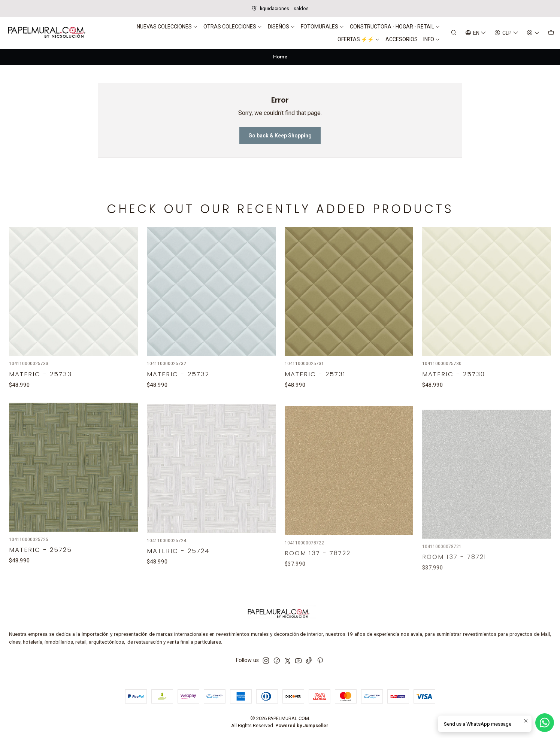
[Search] (454, 33)
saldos (301, 8)
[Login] (533, 33)
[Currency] (506, 33)
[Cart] (551, 33)
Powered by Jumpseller (302, 725)
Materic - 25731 (315, 409)
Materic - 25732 (178, 400)
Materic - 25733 (40, 390)
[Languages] (476, 33)
